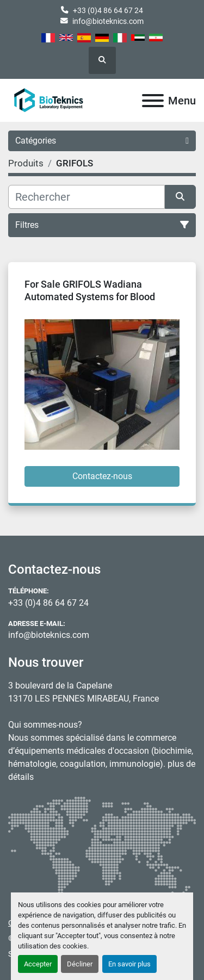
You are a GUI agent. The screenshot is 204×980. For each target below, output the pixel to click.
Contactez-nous (102, 476)
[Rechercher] (86, 197)
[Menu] (153, 101)
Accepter (38, 964)
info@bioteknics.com (108, 21)
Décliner (80, 964)
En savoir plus (129, 964)
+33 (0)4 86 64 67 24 (108, 10)
